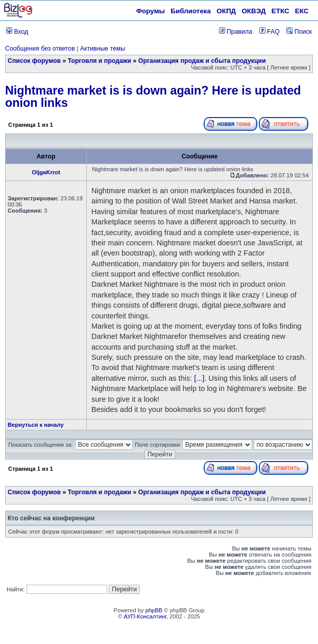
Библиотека (191, 11)
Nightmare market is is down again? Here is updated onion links (153, 97)
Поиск (299, 32)
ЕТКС (280, 11)
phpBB (154, 610)
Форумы (151, 11)
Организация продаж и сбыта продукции (202, 61)
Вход (17, 32)
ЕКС (302, 11)
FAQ (270, 32)
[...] (199, 378)
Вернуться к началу (36, 425)
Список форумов (34, 61)
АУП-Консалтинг (145, 616)
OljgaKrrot (46, 172)
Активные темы (103, 49)
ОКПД (226, 11)
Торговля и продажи (100, 61)
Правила (236, 32)
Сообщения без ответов (40, 49)
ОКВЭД (253, 11)
